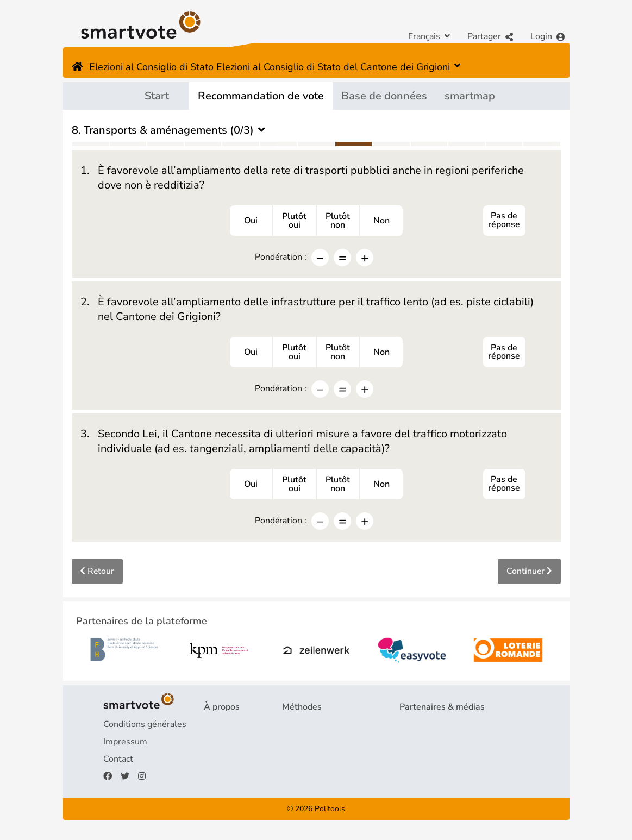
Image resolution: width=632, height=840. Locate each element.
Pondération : (280, 257)
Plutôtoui (294, 221)
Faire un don (228, 779)
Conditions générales (145, 727)
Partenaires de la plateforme (455, 727)
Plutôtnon (338, 221)
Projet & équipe (234, 727)
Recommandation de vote (261, 96)
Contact (118, 762)
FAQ (212, 744)
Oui (251, 221)
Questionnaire (310, 727)
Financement (229, 762)
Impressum (125, 744)
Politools (330, 811)
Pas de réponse (504, 221)
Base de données (384, 96)
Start (157, 96)
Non (381, 221)
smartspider (306, 762)
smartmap (470, 96)
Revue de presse (432, 744)
